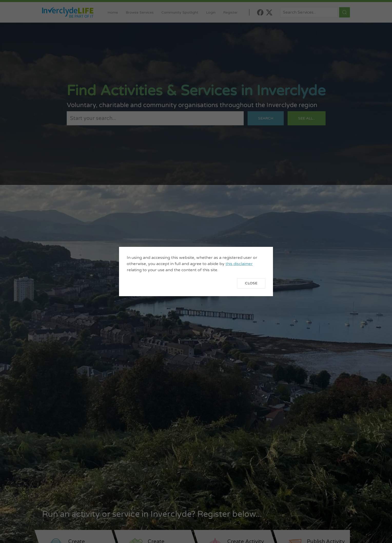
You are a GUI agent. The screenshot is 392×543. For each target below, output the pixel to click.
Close (251, 283)
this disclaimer (239, 264)
